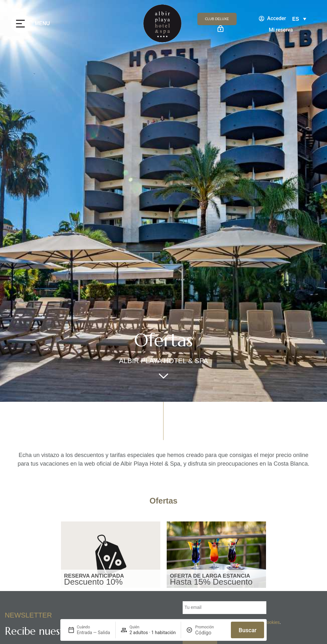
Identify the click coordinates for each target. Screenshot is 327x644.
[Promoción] (210, 633)
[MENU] (20, 24)
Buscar (247, 630)
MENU (42, 23)
